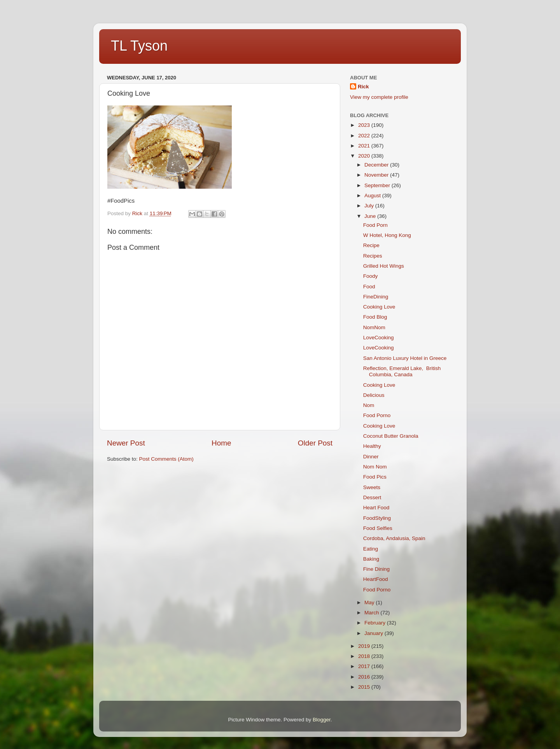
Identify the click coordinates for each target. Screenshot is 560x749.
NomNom (374, 327)
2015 (365, 687)
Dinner (371, 457)
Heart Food (376, 508)
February (376, 623)
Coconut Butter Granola (391, 436)
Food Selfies (378, 528)
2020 (365, 156)
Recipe (371, 245)
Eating (371, 549)
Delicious (374, 395)
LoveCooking (379, 338)
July (370, 206)
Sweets (372, 487)
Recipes (373, 256)
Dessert (372, 497)
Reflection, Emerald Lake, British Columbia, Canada (402, 371)
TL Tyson (139, 46)
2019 (365, 646)
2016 (365, 677)
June (371, 216)
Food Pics (375, 477)
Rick (363, 87)
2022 (365, 136)
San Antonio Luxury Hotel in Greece (405, 358)
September (378, 185)
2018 (365, 656)
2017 (365, 666)
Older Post (315, 443)
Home (221, 443)
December (377, 165)
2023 (365, 125)
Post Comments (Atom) (166, 459)
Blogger (322, 720)
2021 (365, 146)
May (370, 603)
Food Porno (377, 415)
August (373, 196)
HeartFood (376, 579)
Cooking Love (379, 307)
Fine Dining (376, 569)
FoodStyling (377, 518)
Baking (371, 559)
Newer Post (126, 443)
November (377, 175)
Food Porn (375, 225)
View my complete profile (379, 97)
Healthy (372, 446)
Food (369, 287)
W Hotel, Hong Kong (387, 235)
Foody (371, 276)
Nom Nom (375, 467)
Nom (369, 405)
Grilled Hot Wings (384, 266)
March (372, 613)
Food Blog (375, 317)
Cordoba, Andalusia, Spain (394, 538)
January (374, 633)
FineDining (376, 297)
